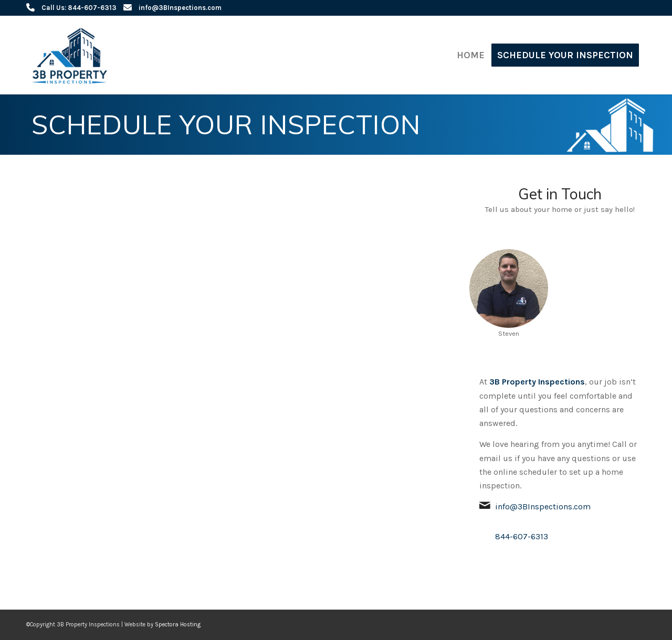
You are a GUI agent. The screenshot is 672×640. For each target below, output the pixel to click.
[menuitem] (471, 55)
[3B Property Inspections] (72, 55)
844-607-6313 (522, 536)
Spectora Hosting (178, 625)
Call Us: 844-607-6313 (79, 8)
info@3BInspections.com (180, 8)
